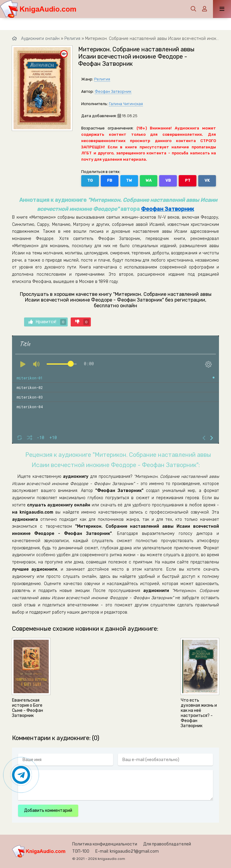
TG (90, 180)
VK (207, 180)
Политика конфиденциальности (105, 844)
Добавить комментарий (48, 810)
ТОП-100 (81, 851)
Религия (102, 79)
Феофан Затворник (113, 91)
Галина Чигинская (126, 104)
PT (188, 180)
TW (129, 180)
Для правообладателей (167, 844)
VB (168, 180)
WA (149, 180)
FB (110, 180)
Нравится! (47, 322)
